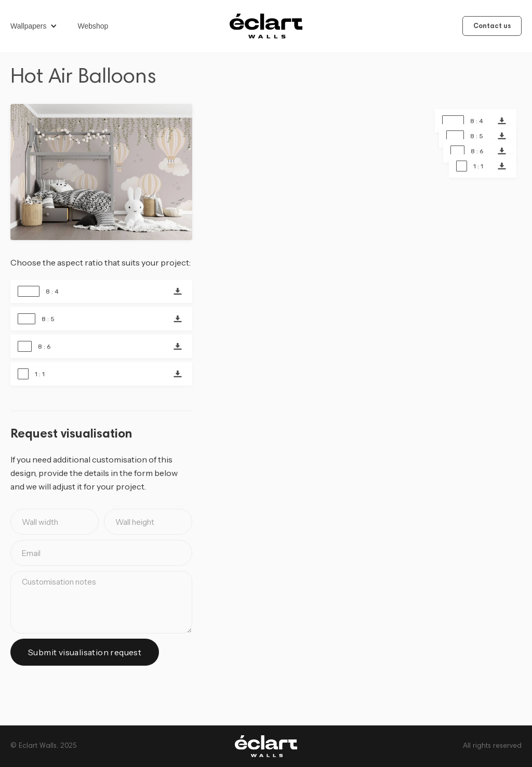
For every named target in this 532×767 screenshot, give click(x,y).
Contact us (492, 27)
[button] (39, 26)
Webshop (93, 26)
